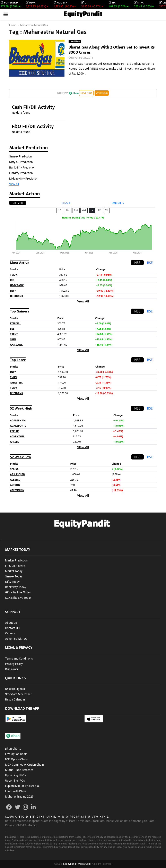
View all (14, 184)
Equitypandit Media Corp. (77, 864)
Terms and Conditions (19, 659)
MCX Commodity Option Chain (24, 765)
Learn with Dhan (16, 791)
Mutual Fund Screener (19, 770)
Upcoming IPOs (15, 781)
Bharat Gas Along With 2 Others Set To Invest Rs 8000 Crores (112, 50)
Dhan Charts (13, 749)
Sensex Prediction (20, 156)
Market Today (14, 571)
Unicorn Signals (15, 689)
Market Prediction (16, 560)
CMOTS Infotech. (27, 825)
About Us (11, 623)
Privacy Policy (14, 664)
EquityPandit (83, 15)
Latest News (75, 41)
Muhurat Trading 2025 (19, 797)
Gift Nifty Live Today (18, 592)
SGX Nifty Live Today (18, 598)
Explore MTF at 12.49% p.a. (22, 786)
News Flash (86, 93)
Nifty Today (12, 582)
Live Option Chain (16, 754)
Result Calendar (15, 699)
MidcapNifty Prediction (24, 179)
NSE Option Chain (16, 759)
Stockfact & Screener (18, 694)
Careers (10, 633)
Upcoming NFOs (15, 775)
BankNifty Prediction (22, 167)
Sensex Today (14, 576)
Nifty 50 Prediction (21, 162)
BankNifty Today (16, 587)
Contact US (12, 628)
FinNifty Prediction (21, 173)
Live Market (102, 93)
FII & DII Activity (15, 566)
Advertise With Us (16, 639)
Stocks (9, 817)
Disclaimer (12, 669)
